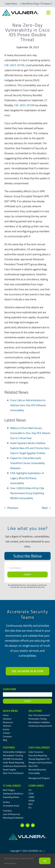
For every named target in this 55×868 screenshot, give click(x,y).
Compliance (36, 786)
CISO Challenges (39, 747)
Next (45, 508)
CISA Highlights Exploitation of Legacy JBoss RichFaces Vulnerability (27, 478)
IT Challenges (12, 786)
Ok (45, 861)
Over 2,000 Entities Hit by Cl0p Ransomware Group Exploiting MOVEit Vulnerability (27, 493)
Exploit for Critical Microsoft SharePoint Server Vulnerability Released (28, 463)
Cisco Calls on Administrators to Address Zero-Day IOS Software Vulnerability (28, 405)
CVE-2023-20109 (14, 65)
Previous (13, 508)
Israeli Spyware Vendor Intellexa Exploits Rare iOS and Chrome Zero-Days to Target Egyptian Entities (30, 448)
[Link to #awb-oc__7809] (48, 13)
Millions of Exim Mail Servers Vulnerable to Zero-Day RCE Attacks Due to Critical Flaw (30, 433)
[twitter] (22, 825)
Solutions (35, 711)
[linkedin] (28, 825)
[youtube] (33, 825)
